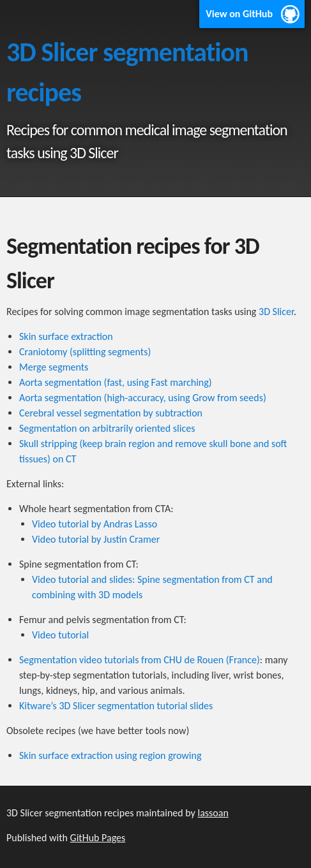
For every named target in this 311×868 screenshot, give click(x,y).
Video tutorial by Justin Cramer (96, 539)
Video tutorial (60, 635)
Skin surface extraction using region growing (110, 755)
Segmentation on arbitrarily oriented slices (107, 428)
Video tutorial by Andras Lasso (95, 524)
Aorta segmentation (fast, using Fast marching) (116, 382)
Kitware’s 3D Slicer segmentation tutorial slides (116, 706)
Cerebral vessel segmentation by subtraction (111, 413)
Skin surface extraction (66, 336)
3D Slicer (276, 312)
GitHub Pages (98, 838)
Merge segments (54, 367)
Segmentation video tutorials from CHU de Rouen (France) (140, 660)
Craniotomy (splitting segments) (85, 352)
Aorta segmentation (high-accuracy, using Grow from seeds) (143, 398)
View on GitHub (239, 14)
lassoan (213, 813)
